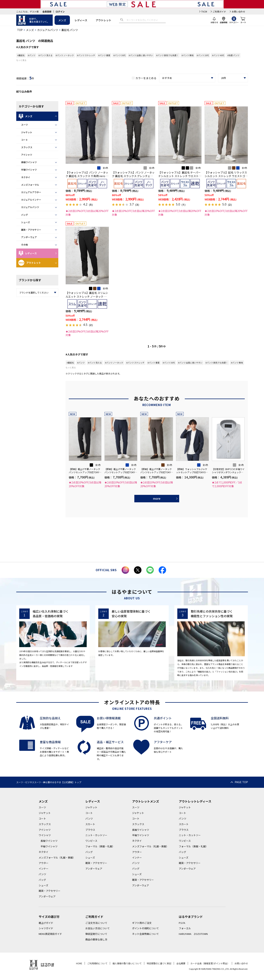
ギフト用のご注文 (142, 923)
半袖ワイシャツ (29, 170)
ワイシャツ (45, 835)
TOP (20, 30)
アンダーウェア (29, 237)
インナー (44, 869)
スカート (90, 824)
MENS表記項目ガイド (50, 934)
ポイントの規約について (145, 928)
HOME (79, 963)
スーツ (24, 125)
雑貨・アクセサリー (31, 230)
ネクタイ (26, 177)
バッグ (24, 215)
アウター (44, 863)
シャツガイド (46, 928)
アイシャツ (27, 155)
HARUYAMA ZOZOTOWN (193, 934)
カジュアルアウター (31, 192)
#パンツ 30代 (119, 55)
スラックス (27, 147)
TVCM (204, 11)
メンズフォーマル (30, 185)
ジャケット (27, 132)
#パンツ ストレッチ (86, 55)
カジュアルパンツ (48, 30)
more (157, 498)
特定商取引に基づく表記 (159, 963)
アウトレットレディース (195, 801)
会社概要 (181, 963)
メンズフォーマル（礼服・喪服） (57, 857)
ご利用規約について (97, 963)
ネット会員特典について (145, 934)
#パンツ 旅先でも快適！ (167, 55)
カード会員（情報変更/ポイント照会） (210, 963)
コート (24, 140)
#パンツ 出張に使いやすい (141, 55)
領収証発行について (96, 934)
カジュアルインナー (31, 200)
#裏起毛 (21, 55)
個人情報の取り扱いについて (127, 963)
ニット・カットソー (96, 835)
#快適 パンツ (233, 55)
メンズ (62, 20)
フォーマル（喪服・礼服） (100, 846)
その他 (24, 245)
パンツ (42, 874)
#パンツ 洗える (45, 55)
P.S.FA (182, 923)
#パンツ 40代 (218, 55)
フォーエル (185, 928)
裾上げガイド (46, 923)
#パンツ (32, 55)
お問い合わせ (238, 11)
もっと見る (21, 60)
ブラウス (90, 830)
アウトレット (104, 20)
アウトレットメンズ (146, 801)
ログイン (60, 11)
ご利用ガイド (219, 11)
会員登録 (47, 11)
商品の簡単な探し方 (96, 939)
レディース (81, 20)
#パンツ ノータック (65, 55)
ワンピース (91, 841)
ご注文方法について (96, 923)
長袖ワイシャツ (29, 162)
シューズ (26, 222)
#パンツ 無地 (188, 55)
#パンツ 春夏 (104, 55)
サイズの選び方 (49, 917)
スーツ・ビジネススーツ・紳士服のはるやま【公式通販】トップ (49, 782)
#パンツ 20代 (203, 55)
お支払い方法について (98, 928)
